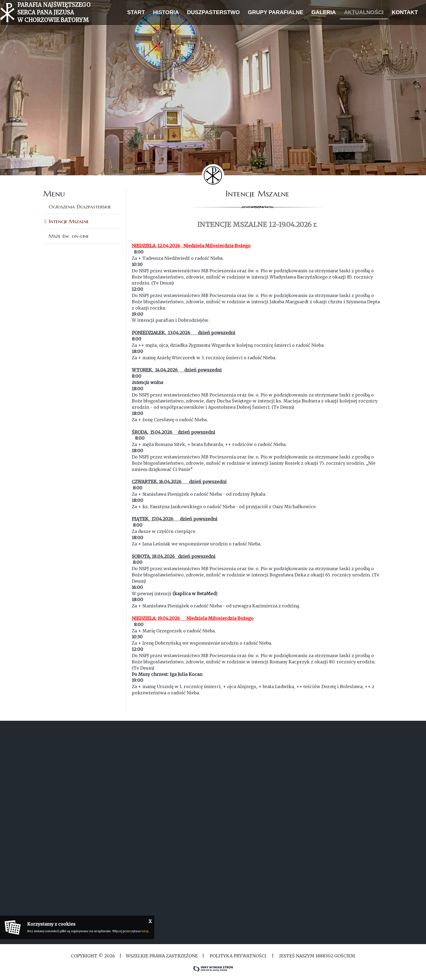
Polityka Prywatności (238, 956)
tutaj (145, 931)
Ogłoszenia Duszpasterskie (80, 207)
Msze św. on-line (69, 236)
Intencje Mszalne (69, 221)
